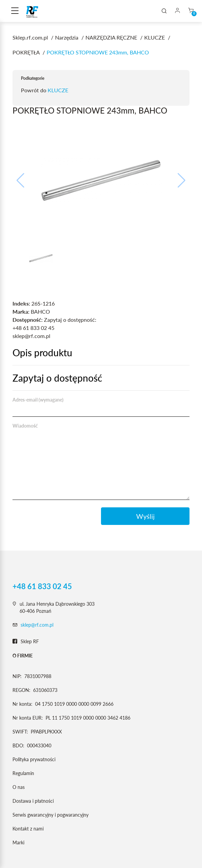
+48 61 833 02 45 (42, 586)
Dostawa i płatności (33, 801)
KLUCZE (58, 90)
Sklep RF (26, 642)
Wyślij (145, 516)
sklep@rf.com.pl (37, 625)
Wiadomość (25, 426)
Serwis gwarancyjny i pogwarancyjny (50, 815)
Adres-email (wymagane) (38, 400)
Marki (18, 842)
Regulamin (23, 773)
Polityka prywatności (34, 759)
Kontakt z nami (28, 829)
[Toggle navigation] (15, 11)
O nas (19, 787)
